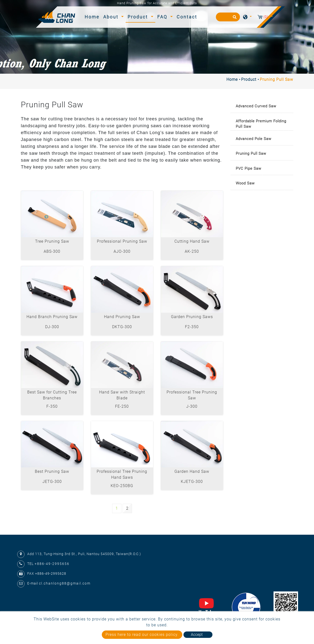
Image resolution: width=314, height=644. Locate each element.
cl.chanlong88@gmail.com (65, 583)
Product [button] (139, 17)
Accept (197, 635)
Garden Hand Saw (192, 471)
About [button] (112, 17)
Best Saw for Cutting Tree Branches (52, 395)
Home (93, 16)
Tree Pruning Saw (52, 241)
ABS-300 (52, 251)
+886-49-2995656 (52, 564)
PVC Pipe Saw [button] (249, 168)
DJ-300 (52, 327)
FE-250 (122, 406)
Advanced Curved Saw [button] (256, 106)
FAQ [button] (163, 17)
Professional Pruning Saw (122, 241)
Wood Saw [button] (245, 183)
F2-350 (192, 327)
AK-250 (192, 251)
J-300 (192, 406)
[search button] (234, 19)
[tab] (262, 106)
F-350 (52, 406)
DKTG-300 (122, 327)
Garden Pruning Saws (192, 317)
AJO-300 (122, 251)
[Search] (228, 17)
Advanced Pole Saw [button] (254, 139)
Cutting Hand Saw (192, 241)
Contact (187, 17)
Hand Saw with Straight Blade (122, 395)
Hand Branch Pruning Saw (52, 317)
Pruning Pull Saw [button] (251, 154)
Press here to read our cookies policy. (142, 635)
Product (249, 79)
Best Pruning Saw (52, 471)
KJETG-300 (192, 482)
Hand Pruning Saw (122, 317)
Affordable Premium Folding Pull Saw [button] (261, 124)
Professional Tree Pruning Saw (192, 395)
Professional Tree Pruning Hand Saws (122, 474)
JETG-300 (52, 482)
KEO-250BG (122, 486)
